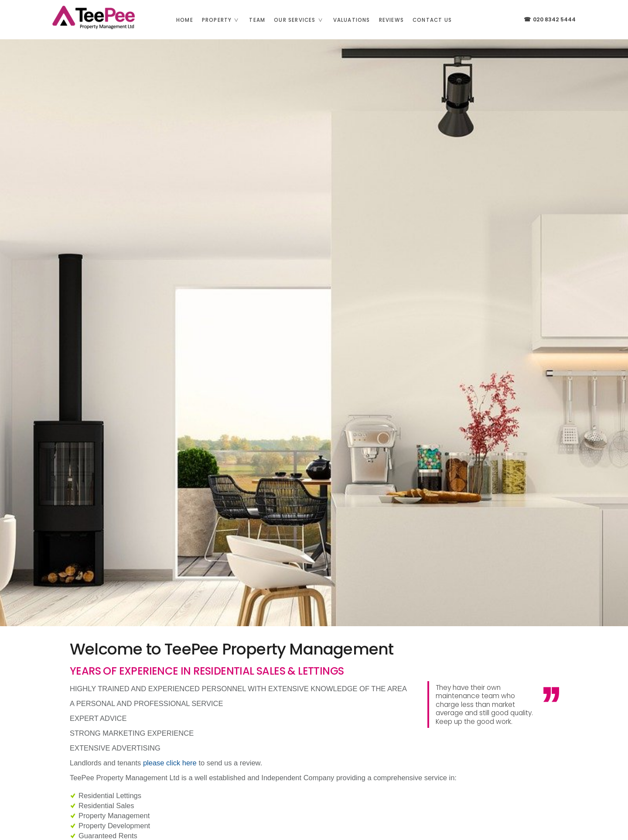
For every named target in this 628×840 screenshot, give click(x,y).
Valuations (352, 20)
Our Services (301, 20)
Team (257, 20)
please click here (170, 763)
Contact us (432, 20)
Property (224, 20)
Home (185, 20)
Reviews (391, 20)
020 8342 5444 (549, 19)
